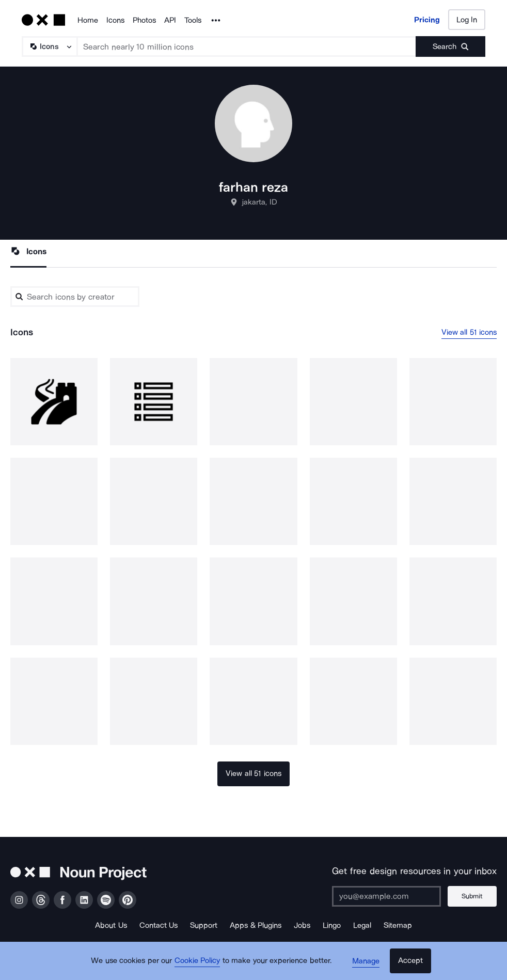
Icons (115, 20)
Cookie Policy (198, 962)
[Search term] (247, 46)
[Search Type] (49, 46)
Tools (193, 20)
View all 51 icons (469, 332)
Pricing (427, 20)
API (170, 20)
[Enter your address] (386, 896)
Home (88, 20)
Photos (144, 20)
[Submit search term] (450, 46)
